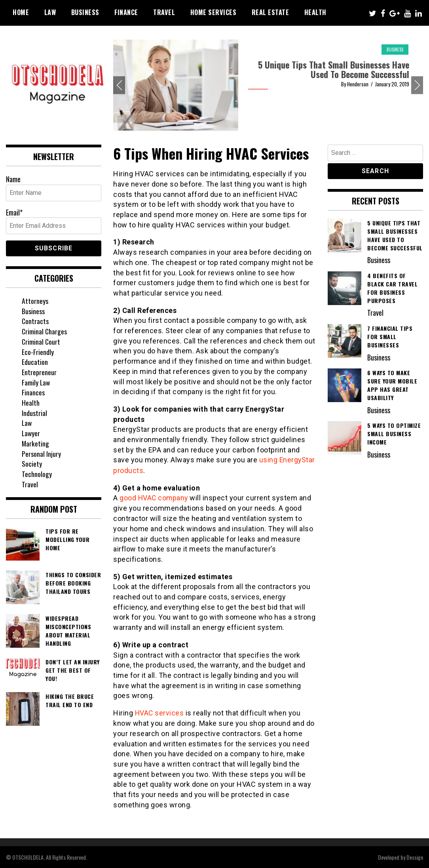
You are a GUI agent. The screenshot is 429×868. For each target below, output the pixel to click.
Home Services (214, 12)
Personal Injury (41, 454)
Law (50, 12)
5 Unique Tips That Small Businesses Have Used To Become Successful (334, 69)
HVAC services (160, 713)
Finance (126, 12)
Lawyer (31, 433)
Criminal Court (41, 341)
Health (315, 12)
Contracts (35, 321)
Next (417, 85)
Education (35, 362)
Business (85, 12)
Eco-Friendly (38, 352)
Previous (119, 85)
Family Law (36, 382)
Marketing (36, 443)
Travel (164, 12)
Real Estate (270, 12)
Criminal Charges (45, 331)
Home (21, 12)
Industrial (34, 413)
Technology (37, 474)
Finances (33, 392)
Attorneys (35, 301)
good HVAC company (155, 498)
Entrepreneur (39, 372)
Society (32, 464)
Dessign (415, 857)
